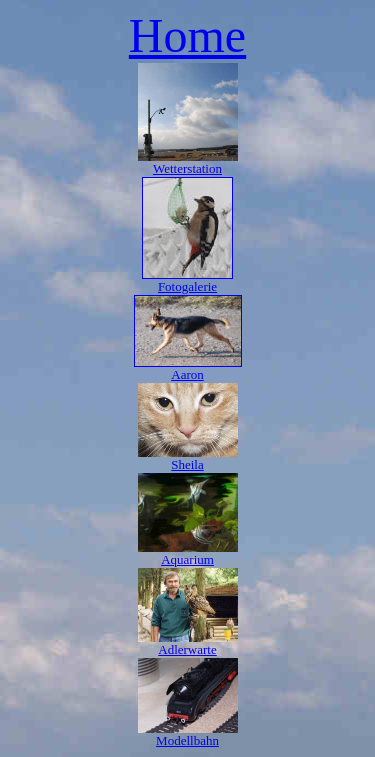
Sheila (187, 464)
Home (187, 35)
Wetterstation (187, 168)
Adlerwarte (187, 649)
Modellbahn (187, 740)
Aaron (187, 374)
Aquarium (187, 559)
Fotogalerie (187, 286)
